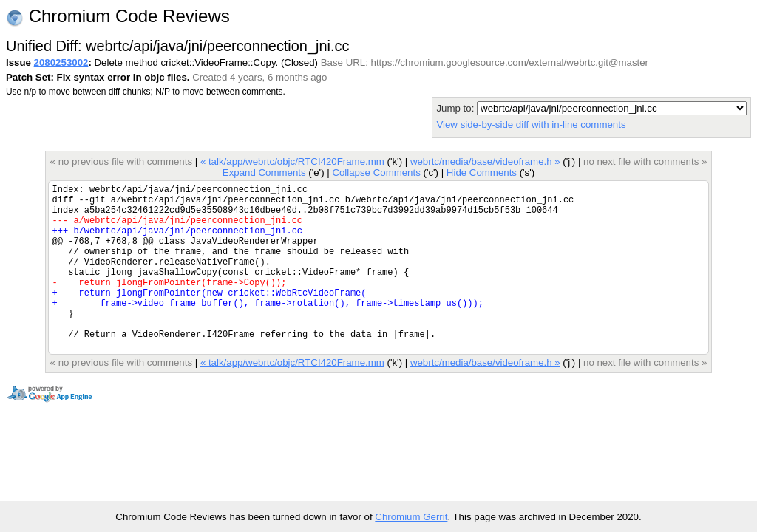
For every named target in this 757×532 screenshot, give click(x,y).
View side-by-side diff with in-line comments (531, 125)
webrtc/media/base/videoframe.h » (485, 161)
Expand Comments (264, 173)
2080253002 (61, 62)
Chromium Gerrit (411, 517)
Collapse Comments (376, 173)
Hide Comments (482, 173)
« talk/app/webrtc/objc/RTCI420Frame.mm (292, 161)
